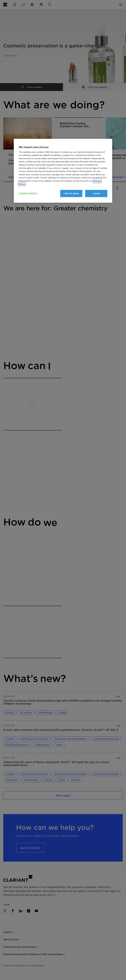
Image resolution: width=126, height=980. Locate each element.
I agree (96, 193)
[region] (63, 171)
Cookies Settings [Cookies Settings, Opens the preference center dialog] (28, 193)
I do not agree (71, 193)
